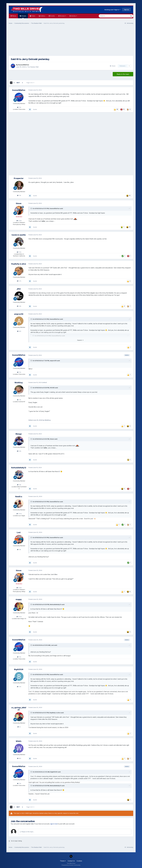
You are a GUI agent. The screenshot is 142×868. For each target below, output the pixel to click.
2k (19, 727)
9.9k (19, 451)
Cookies (79, 861)
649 (19, 331)
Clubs (33, 16)
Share (113, 66)
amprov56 (19, 314)
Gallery (43, 16)
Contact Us (71, 861)
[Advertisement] (71, 41)
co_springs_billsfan (19, 709)
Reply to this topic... (27, 832)
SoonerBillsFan (24, 65)
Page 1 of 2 (30, 83)
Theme (63, 861)
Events (52, 16)
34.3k (19, 514)
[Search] (109, 16)
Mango (19, 434)
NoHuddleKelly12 (19, 468)
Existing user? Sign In (112, 10)
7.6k (19, 485)
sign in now (54, 824)
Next (18, 83)
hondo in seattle (19, 235)
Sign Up (126, 10)
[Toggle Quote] (31, 208)
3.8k (19, 306)
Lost (19, 532)
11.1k (19, 107)
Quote (35, 109)
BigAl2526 (19, 669)
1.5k (19, 195)
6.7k (19, 281)
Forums (24, 17)
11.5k (19, 252)
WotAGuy (19, 383)
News (14, 16)
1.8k (19, 549)
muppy (19, 599)
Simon (19, 203)
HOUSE (52, 388)
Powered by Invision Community (71, 865)
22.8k (19, 221)
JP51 (19, 289)
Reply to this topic (123, 74)
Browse (63, 16)
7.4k (19, 400)
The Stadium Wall (33, 67)
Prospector (19, 178)
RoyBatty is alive (19, 264)
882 (19, 758)
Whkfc (19, 741)
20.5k (19, 617)
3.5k (19, 687)
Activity (74, 16)
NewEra (19, 497)
